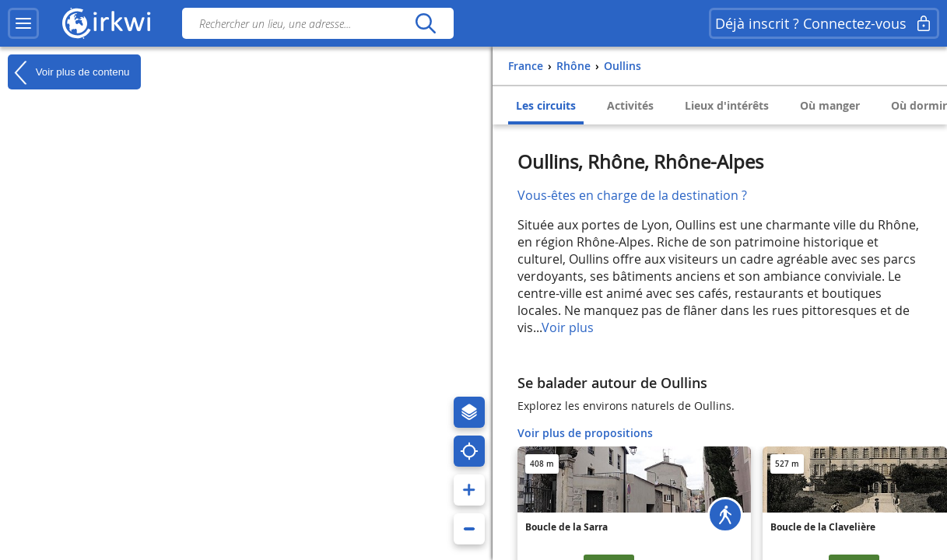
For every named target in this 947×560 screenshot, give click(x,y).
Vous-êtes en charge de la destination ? (632, 195)
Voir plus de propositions (585, 433)
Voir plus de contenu (68, 72)
